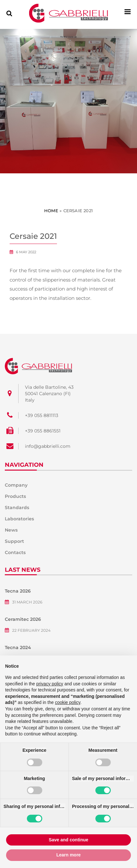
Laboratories (19, 519)
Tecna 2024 (18, 647)
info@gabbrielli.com (48, 446)
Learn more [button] (68, 855)
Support (14, 541)
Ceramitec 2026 (23, 619)
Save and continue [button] (68, 840)
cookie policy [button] (68, 702)
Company (16, 485)
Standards (17, 508)
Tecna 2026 (18, 591)
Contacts (15, 552)
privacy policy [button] (50, 684)
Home (51, 211)
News (11, 530)
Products (15, 496)
